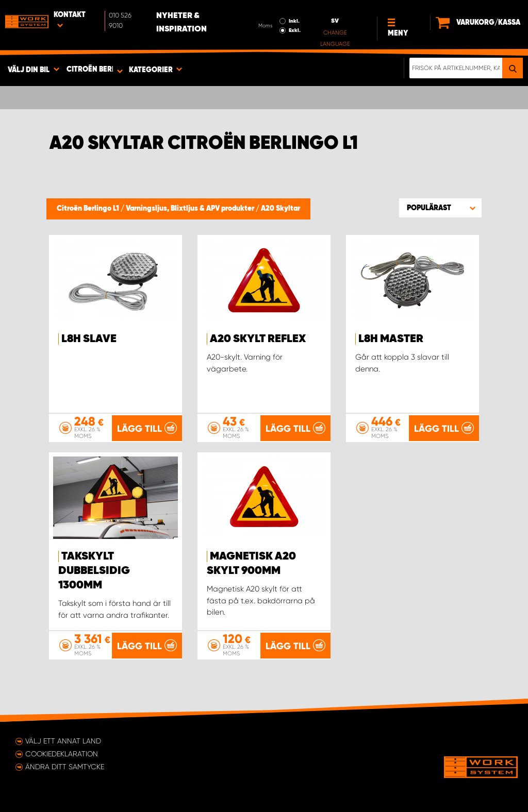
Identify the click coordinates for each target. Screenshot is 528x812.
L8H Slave (89, 339)
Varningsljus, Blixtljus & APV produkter (191, 209)
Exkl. (295, 30)
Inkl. (294, 21)
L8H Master (391, 339)
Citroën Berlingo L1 (89, 209)
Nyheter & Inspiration (181, 23)
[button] (440, 208)
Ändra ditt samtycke (65, 767)
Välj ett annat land (63, 741)
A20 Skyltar (280, 209)
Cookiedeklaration (62, 754)
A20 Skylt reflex (258, 339)
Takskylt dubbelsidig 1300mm (94, 571)
